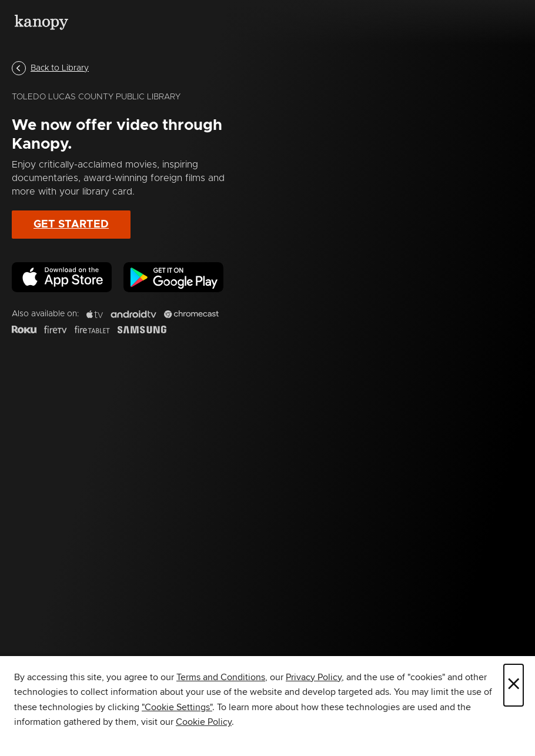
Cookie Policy (204, 722)
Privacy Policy (314, 677)
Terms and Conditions (221, 677)
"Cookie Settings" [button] (177, 707)
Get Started (71, 225)
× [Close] (514, 685)
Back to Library (50, 68)
